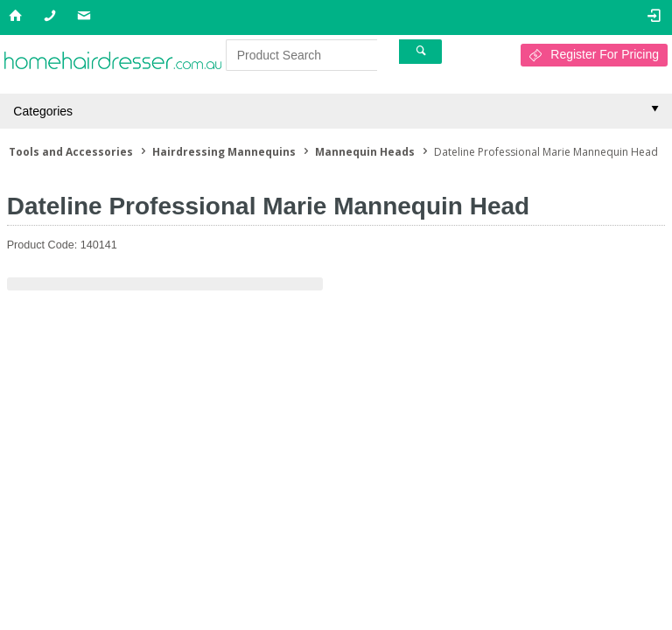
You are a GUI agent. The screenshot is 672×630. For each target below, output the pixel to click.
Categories (43, 111)
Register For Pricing (605, 54)
